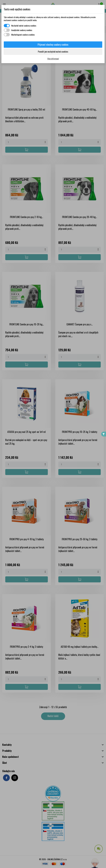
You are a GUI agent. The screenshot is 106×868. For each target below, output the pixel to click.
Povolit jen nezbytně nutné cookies (53, 51)
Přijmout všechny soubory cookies (53, 45)
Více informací (53, 58)
